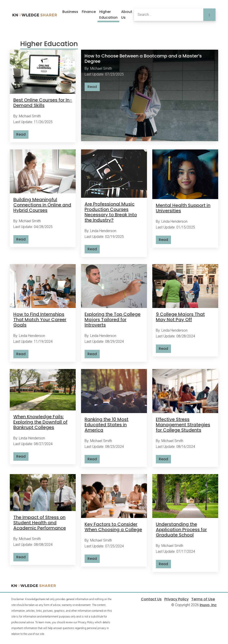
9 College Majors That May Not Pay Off (180, 317)
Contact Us (151, 599)
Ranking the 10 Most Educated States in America (107, 425)
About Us (127, 15)
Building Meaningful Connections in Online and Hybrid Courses (42, 205)
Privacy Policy (176, 599)
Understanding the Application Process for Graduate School (181, 530)
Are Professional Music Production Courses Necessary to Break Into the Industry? (111, 212)
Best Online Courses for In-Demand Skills (43, 103)
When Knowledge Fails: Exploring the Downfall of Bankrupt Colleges (40, 422)
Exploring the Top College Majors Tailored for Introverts (113, 320)
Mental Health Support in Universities (183, 208)
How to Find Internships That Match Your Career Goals (40, 320)
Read (21, 134)
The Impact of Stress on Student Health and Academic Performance (40, 523)
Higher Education (108, 15)
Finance (89, 12)
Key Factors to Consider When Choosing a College (113, 527)
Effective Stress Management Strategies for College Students (183, 425)
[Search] (169, 15)
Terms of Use (203, 599)
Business (70, 12)
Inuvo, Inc (208, 605)
